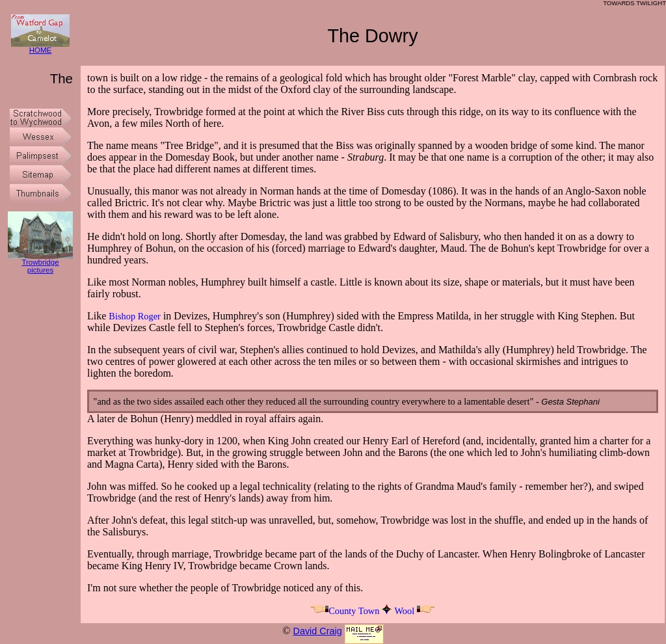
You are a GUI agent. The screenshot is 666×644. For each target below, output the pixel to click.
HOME (40, 47)
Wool (415, 611)
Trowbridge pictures (40, 263)
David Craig (317, 631)
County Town (344, 611)
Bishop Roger (135, 316)
